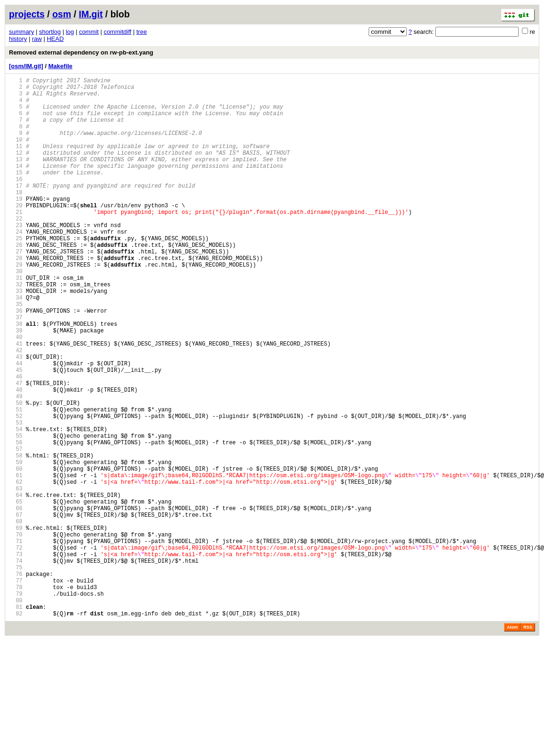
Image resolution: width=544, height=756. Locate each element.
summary (21, 32)
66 (16, 601)
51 (16, 481)
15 (16, 193)
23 (16, 257)
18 (16, 217)
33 (16, 337)
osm (62, 14)
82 (16, 729)
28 (16, 297)
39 (16, 385)
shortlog (50, 32)
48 (16, 457)
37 (16, 369)
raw (37, 39)
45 (16, 433)
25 (16, 273)
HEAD (55, 39)
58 (16, 537)
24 (16, 265)
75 (16, 673)
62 (16, 569)
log (70, 32)
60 (16, 553)
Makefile (60, 66)
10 (16, 154)
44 (16, 425)
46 (16, 441)
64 (16, 585)
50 (16, 473)
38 (16, 377)
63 (16, 577)
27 (16, 289)
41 (16, 401)
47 (16, 449)
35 (16, 353)
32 (16, 329)
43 (16, 417)
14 (16, 185)
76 (16, 681)
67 (16, 609)
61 (16, 561)
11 (16, 161)
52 (16, 489)
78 (16, 697)
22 (16, 249)
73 (16, 657)
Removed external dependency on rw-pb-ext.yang (81, 52)
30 (16, 313)
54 (16, 505)
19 (16, 225)
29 (16, 305)
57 (16, 529)
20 (16, 233)
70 (16, 633)
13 (16, 177)
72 (16, 649)
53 (16, 497)
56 (16, 521)
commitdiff (117, 32)
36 (16, 361)
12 (16, 169)
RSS (528, 743)
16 (16, 201)
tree (142, 32)
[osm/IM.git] (26, 66)
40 (16, 393)
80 (16, 713)
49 (16, 465)
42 (16, 409)
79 (16, 705)
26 (16, 281)
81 (16, 721)
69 (16, 625)
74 (16, 665)
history (18, 39)
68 (16, 617)
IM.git (91, 14)
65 (16, 593)
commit (89, 32)
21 (16, 241)
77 (16, 689)
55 (16, 513)
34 (16, 345)
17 (16, 209)
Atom (512, 743)
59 (16, 545)
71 (16, 641)
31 (16, 321)
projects (27, 14)
